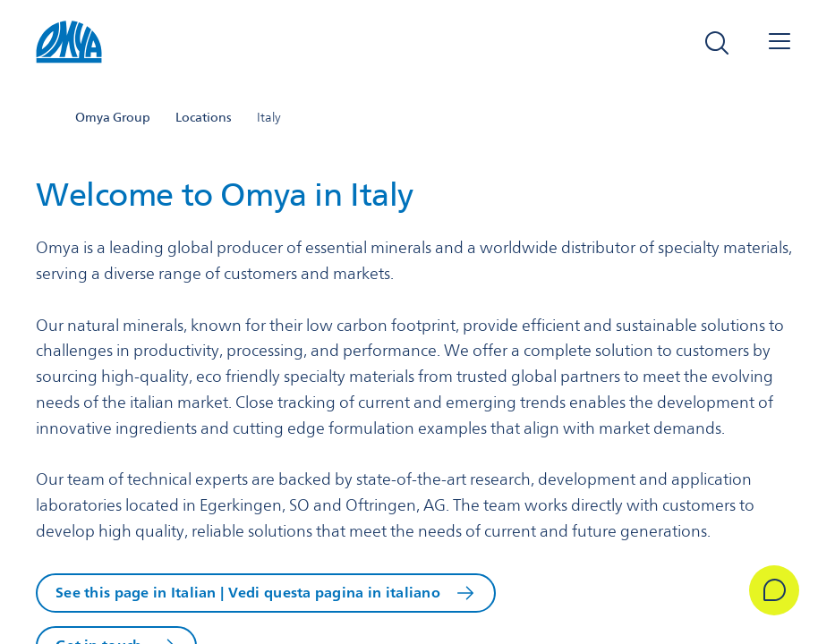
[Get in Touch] (774, 590)
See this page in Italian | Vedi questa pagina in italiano (248, 593)
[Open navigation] (780, 43)
